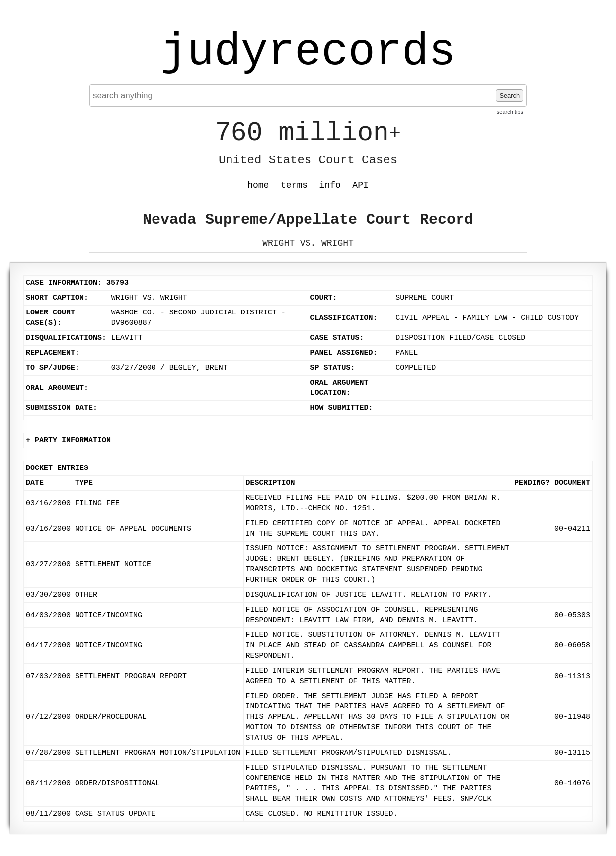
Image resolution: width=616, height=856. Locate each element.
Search (509, 96)
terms (294, 185)
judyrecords (308, 52)
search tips (510, 112)
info (330, 185)
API (360, 185)
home (258, 185)
